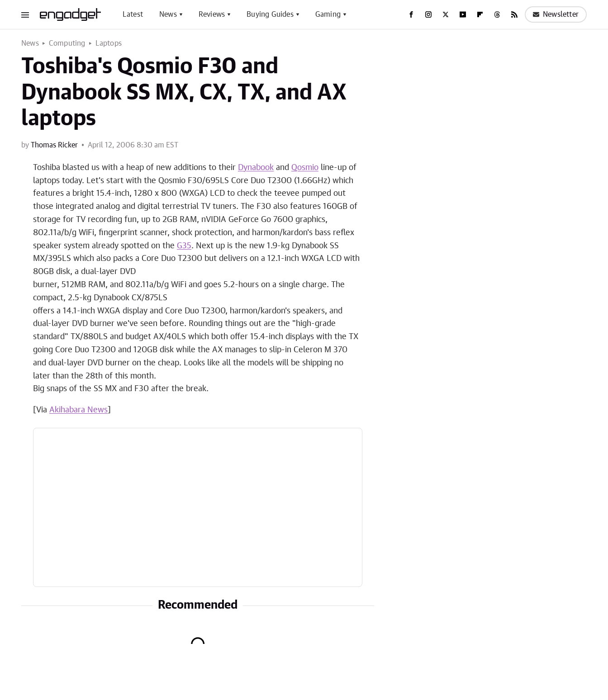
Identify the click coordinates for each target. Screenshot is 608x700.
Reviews (212, 14)
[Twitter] (446, 14)
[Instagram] (428, 14)
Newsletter (556, 14)
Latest (133, 14)
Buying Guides (270, 14)
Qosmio (305, 168)
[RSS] (514, 14)
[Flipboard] (480, 14)
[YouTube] (463, 14)
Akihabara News (78, 410)
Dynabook (256, 168)
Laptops (109, 43)
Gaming (328, 14)
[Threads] (497, 14)
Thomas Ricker (54, 145)
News (168, 14)
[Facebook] (411, 14)
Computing (67, 43)
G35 (184, 246)
